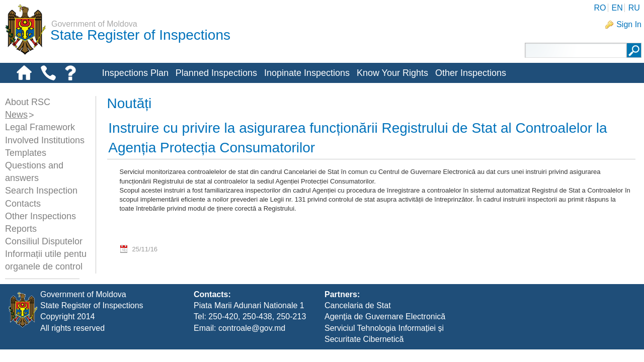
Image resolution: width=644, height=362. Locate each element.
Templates (26, 153)
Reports (21, 229)
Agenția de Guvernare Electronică (385, 330)
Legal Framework (40, 127)
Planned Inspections (216, 73)
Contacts (23, 204)
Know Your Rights (392, 73)
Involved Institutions (45, 140)
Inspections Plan (135, 73)
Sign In (629, 24)
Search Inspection (41, 191)
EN (617, 8)
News (16, 115)
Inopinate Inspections (307, 73)
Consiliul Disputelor (44, 241)
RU (634, 8)
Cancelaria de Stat (358, 318)
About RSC (28, 102)
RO (600, 8)
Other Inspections (471, 73)
